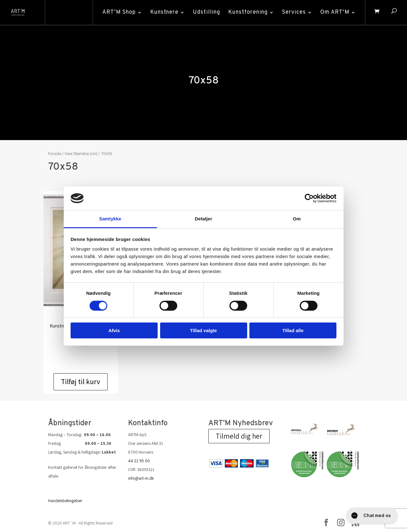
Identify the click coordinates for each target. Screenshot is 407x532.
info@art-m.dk (141, 478)
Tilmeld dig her (239, 436)
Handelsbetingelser (65, 501)
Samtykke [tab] (110, 219)
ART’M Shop (118, 12)
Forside (55, 153)
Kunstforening (247, 12)
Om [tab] (297, 219)
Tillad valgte (203, 330)
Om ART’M (334, 12)
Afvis (114, 330)
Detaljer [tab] (204, 219)
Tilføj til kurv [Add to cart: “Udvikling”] (81, 382)
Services (293, 12)
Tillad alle (293, 330)
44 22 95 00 (139, 461)
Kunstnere (164, 12)
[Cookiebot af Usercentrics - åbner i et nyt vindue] (309, 198)
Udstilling (206, 12)
